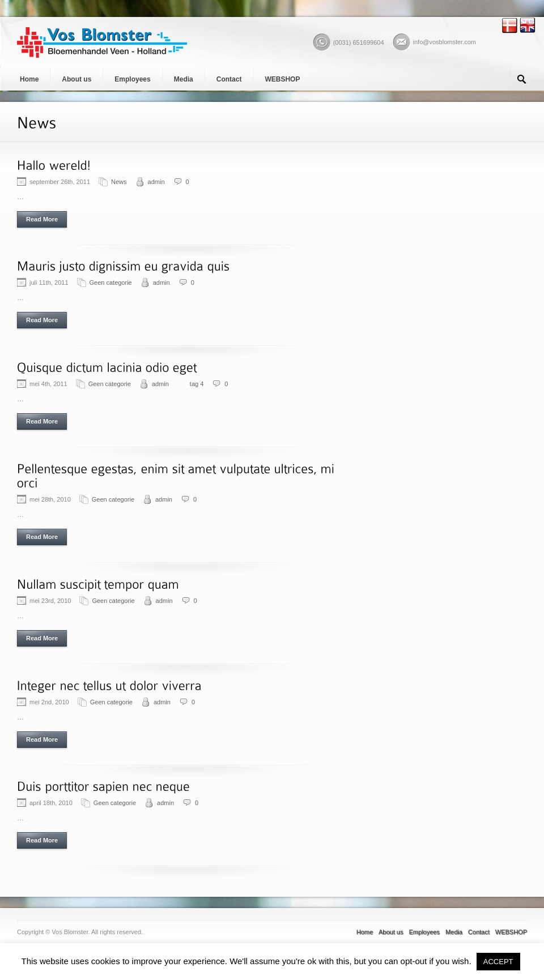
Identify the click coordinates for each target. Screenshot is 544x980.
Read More (42, 219)
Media (184, 79)
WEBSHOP (282, 79)
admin (156, 182)
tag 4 (197, 384)
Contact (229, 79)
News (119, 182)
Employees (132, 79)
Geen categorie (111, 283)
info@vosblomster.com (445, 42)
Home (29, 79)
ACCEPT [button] (498, 962)
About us (76, 79)
